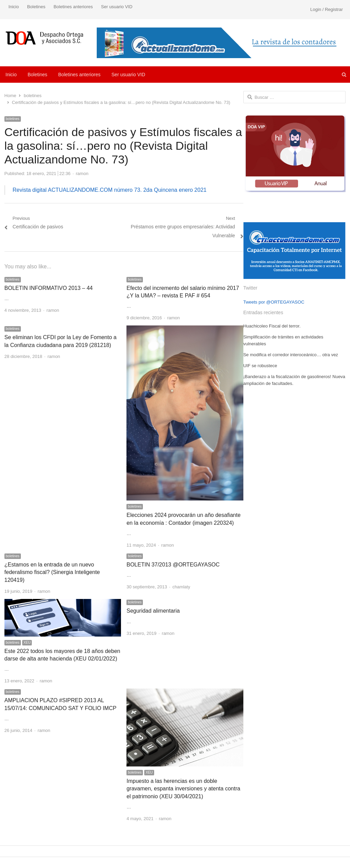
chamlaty (181, 587)
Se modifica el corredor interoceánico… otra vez (291, 355)
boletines (13, 119)
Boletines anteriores (73, 7)
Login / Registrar (327, 9)
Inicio (14, 7)
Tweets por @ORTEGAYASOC (274, 302)
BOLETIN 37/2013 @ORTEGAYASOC (173, 565)
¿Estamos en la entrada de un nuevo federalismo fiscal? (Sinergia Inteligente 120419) (52, 572)
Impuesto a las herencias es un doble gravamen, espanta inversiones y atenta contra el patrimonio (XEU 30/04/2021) (183, 789)
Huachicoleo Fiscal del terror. (272, 326)
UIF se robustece (260, 366)
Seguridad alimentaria (153, 611)
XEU (27, 643)
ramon (82, 173)
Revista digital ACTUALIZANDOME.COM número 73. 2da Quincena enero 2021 (110, 190)
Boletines (36, 7)
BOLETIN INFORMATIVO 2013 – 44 (49, 288)
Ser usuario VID (117, 7)
